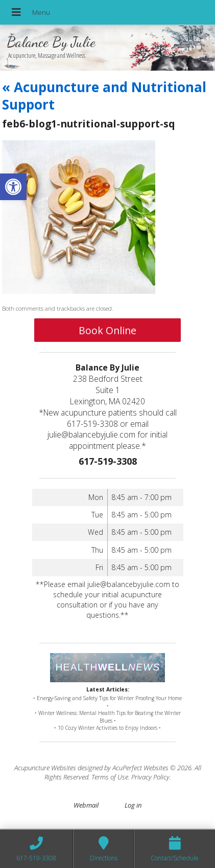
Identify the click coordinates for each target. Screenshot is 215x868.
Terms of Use (110, 777)
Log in (133, 805)
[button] (13, 187)
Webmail (86, 805)
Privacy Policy (150, 777)
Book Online (108, 330)
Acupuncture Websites (45, 768)
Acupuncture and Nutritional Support (104, 96)
